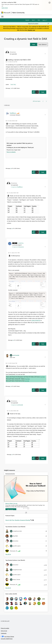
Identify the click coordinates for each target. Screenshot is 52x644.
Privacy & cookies (5, 629)
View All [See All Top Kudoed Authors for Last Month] (8, 589)
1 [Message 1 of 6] (11, 88)
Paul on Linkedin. (11, 152)
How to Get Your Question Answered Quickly (18, 521)
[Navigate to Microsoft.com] (6, 13)
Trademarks (4, 634)
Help (39, 20)
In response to (17, 187)
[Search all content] (39, 24)
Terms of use (4, 631)
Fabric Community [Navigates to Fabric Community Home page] (18, 13)
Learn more (5, 8)
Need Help (13, 84)
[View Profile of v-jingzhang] (20, 243)
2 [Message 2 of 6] (11, 387)
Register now (31, 30)
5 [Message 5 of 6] (12, 228)
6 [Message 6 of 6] (13, 341)
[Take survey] (11, 510)
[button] (34, 44)
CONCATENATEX (36, 321)
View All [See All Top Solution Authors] (8, 555)
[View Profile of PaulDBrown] (13, 113)
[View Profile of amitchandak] (16, 356)
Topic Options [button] (42, 44)
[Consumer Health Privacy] (26, 639)
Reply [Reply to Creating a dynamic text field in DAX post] (43, 92)
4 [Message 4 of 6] (11, 168)
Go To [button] (44, 20)
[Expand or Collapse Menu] (2, 17)
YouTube (42, 377)
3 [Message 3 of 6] (12, 455)
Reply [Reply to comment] (43, 172)
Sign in (33, 20)
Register (27, 20)
